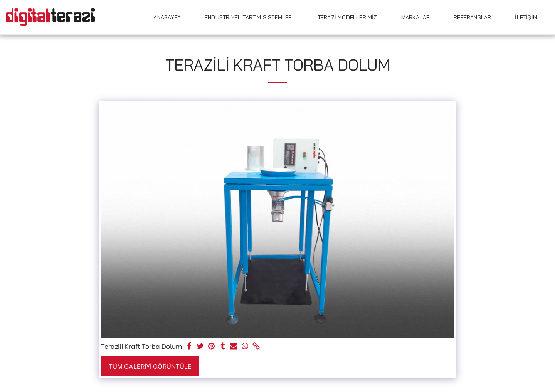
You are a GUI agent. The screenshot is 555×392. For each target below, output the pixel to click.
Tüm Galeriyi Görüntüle (150, 366)
